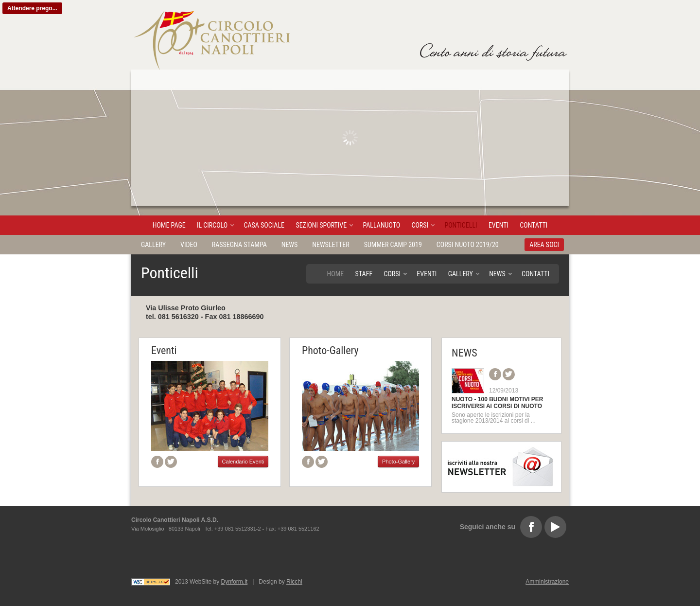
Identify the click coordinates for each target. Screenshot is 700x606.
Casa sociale (264, 225)
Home (336, 274)
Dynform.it (235, 582)
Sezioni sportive (321, 225)
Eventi (499, 225)
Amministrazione (547, 582)
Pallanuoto (381, 225)
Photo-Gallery (330, 350)
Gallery (153, 245)
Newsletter (331, 245)
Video (189, 245)
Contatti (534, 225)
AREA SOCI (544, 245)
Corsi (420, 225)
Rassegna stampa (239, 245)
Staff (364, 274)
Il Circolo (212, 225)
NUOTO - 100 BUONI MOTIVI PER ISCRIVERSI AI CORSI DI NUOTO (497, 403)
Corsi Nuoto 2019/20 (468, 245)
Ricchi (294, 582)
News (290, 245)
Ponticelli (461, 225)
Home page (169, 225)
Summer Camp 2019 (393, 245)
